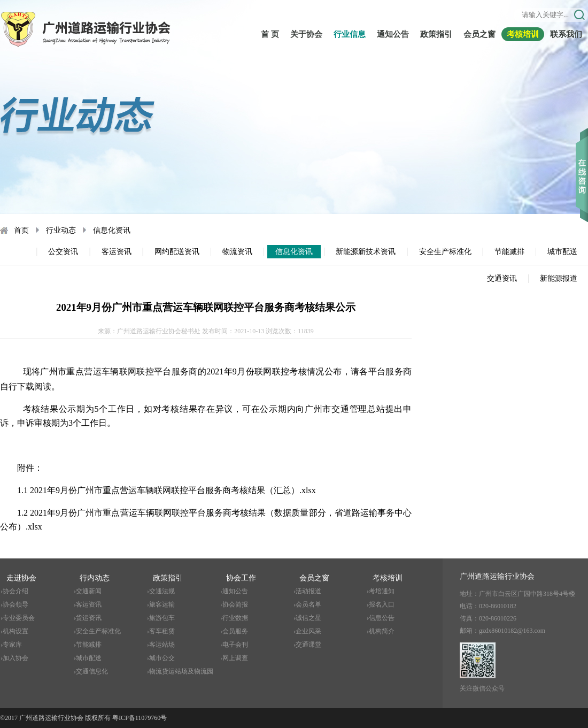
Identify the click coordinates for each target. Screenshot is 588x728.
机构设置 (16, 631)
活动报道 (308, 591)
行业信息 (350, 34)
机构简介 (382, 631)
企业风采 (308, 631)
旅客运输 (162, 604)
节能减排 (509, 252)
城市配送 (562, 252)
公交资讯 (63, 252)
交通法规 (162, 591)
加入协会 (16, 658)
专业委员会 (19, 618)
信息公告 (382, 618)
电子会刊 (235, 645)
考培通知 (382, 591)
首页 (21, 230)
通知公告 (393, 34)
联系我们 (566, 34)
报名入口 (382, 604)
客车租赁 (162, 631)
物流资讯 (237, 252)
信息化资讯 (112, 230)
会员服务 (235, 631)
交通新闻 (89, 591)
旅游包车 (162, 618)
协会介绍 (16, 591)
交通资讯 (502, 278)
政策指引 (436, 34)
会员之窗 (479, 34)
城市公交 (162, 658)
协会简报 (235, 604)
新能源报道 (559, 278)
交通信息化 (92, 671)
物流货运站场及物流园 (181, 671)
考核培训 (523, 34)
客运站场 (162, 645)
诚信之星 (308, 618)
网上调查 (235, 658)
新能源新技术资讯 (366, 252)
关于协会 (306, 34)
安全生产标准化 (445, 252)
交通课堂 (308, 645)
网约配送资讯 (177, 252)
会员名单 (308, 604)
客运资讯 (117, 252)
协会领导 (16, 604)
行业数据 (235, 618)
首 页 (270, 34)
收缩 (582, 160)
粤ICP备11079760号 (140, 718)
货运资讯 (89, 618)
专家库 (12, 645)
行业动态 (61, 230)
